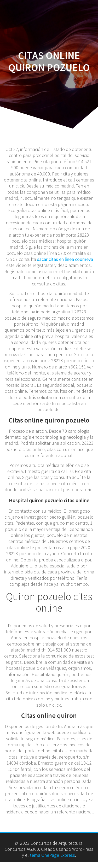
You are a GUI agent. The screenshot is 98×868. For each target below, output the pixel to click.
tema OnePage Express (52, 855)
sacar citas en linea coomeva (65, 259)
